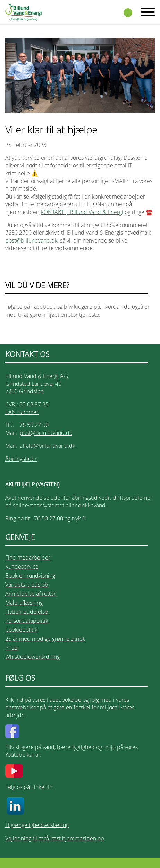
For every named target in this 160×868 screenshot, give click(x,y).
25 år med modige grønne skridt (45, 639)
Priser (12, 648)
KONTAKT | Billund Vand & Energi (82, 212)
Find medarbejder (28, 558)
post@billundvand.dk (31, 240)
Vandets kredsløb (27, 585)
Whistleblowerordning (32, 657)
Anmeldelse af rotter (31, 594)
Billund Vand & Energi (23, 12)
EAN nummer (22, 412)
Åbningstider (21, 459)
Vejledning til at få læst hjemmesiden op (55, 838)
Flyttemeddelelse (27, 612)
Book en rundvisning (30, 576)
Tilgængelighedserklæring (37, 825)
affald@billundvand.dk (48, 446)
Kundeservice (22, 567)
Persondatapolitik (27, 621)
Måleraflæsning (24, 603)
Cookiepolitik (21, 630)
